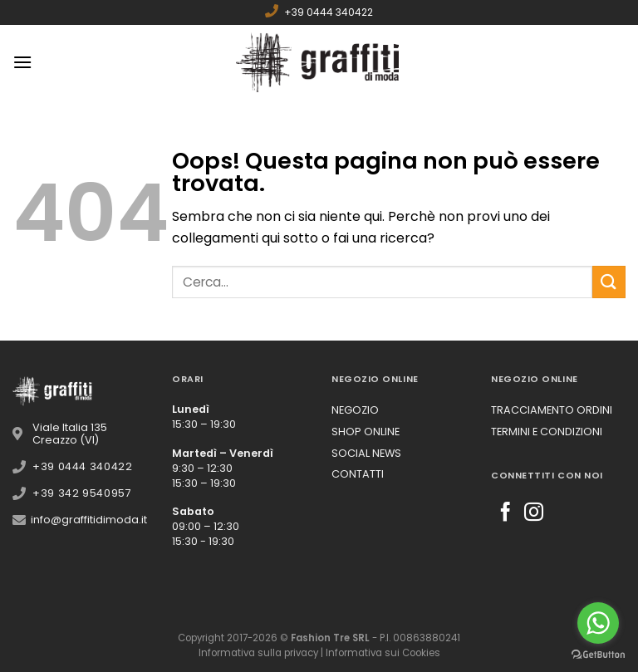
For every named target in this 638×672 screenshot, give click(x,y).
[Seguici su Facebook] (505, 513)
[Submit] (609, 282)
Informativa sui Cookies (383, 653)
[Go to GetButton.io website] (598, 655)
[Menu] (22, 62)
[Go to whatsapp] (598, 623)
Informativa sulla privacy (258, 653)
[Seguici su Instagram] (534, 513)
